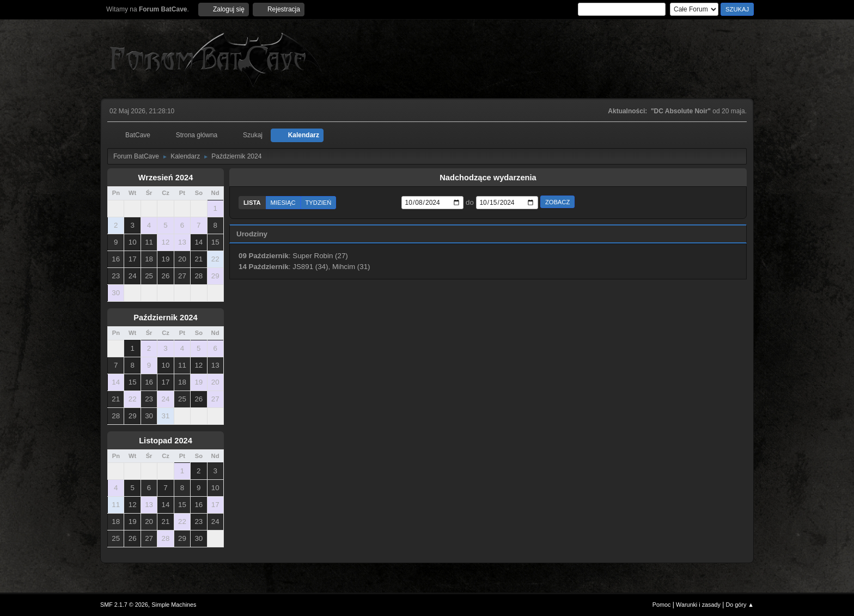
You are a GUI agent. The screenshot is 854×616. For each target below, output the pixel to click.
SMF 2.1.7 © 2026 (124, 605)
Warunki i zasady (698, 605)
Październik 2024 (165, 318)
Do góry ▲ (740, 605)
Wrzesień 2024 (166, 178)
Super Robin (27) (320, 256)
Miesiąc (283, 203)
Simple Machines (174, 605)
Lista (252, 203)
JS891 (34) (310, 267)
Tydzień (319, 203)
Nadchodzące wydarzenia (488, 178)
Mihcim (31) (351, 267)
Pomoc (662, 605)
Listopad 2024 (166, 441)
